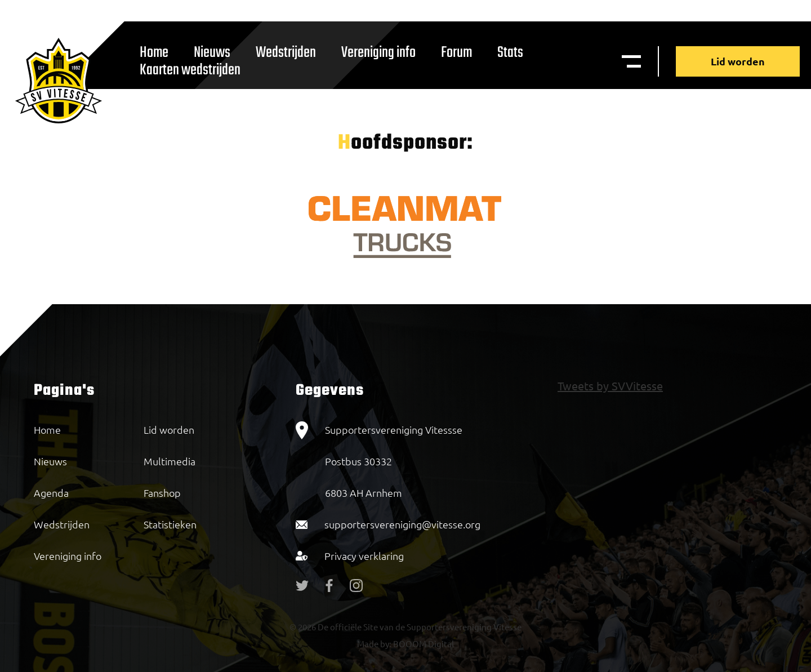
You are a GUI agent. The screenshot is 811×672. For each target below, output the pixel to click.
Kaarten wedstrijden (190, 70)
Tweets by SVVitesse (610, 386)
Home (47, 430)
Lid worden (738, 61)
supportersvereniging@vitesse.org (402, 524)
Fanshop (162, 493)
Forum (456, 53)
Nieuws (50, 461)
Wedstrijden (286, 53)
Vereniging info (378, 53)
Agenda (51, 493)
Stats (510, 53)
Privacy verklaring (364, 556)
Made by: (374, 644)
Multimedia (170, 461)
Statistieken (170, 524)
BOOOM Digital (423, 644)
